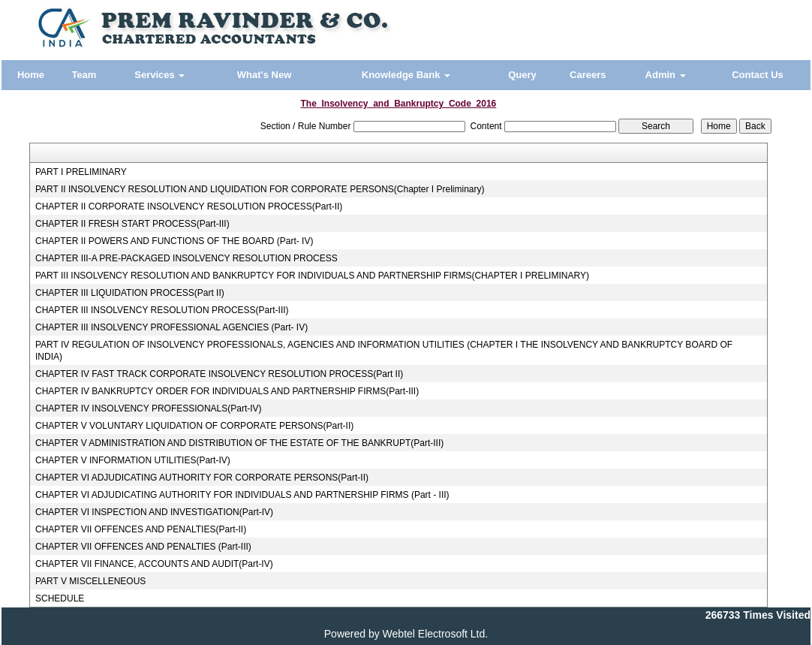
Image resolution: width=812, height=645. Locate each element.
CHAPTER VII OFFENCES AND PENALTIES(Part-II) (141, 529)
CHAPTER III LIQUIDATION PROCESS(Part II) (130, 293)
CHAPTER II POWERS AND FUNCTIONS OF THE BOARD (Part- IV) (174, 241)
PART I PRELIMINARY (81, 172)
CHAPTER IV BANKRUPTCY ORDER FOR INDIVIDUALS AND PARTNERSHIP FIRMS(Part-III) (227, 391)
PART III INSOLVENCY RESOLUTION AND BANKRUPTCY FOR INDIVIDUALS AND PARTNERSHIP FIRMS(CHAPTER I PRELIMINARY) (312, 276)
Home (31, 75)
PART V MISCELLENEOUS (90, 581)
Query (522, 75)
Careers (588, 75)
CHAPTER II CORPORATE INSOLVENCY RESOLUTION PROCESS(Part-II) (189, 206)
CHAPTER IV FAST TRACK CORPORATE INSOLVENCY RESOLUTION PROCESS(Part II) (219, 374)
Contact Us (758, 75)
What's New (264, 75)
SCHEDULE (60, 598)
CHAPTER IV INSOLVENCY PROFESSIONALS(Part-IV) (149, 408)
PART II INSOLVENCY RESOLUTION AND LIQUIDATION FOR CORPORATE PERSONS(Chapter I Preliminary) (260, 189)
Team (84, 75)
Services (159, 75)
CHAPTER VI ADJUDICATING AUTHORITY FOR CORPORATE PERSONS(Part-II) (202, 478)
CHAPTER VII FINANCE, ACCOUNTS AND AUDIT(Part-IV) (154, 564)
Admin (666, 75)
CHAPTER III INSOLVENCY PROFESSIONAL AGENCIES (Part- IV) (171, 327)
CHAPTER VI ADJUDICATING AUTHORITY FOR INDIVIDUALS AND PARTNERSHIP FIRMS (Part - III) (242, 495)
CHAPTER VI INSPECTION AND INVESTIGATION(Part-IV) (154, 512)
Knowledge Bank (406, 75)
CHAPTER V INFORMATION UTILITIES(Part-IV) (133, 460)
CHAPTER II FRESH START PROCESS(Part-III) (132, 224)
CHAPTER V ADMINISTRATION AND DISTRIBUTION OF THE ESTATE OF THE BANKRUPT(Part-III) (239, 443)
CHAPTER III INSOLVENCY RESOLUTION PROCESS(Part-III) (162, 310)
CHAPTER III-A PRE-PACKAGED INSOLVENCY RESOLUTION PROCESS (186, 258)
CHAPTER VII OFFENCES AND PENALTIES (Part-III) (143, 547)
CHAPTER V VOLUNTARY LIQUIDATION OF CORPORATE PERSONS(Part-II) (194, 426)
